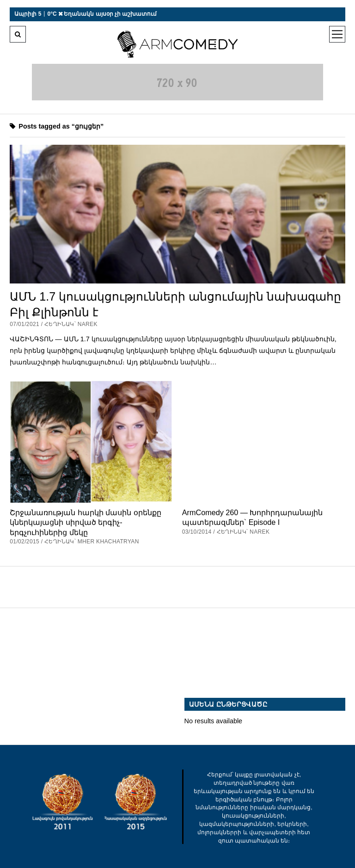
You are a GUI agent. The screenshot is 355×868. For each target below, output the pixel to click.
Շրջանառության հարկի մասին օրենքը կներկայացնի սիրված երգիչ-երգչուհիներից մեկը (86, 522)
